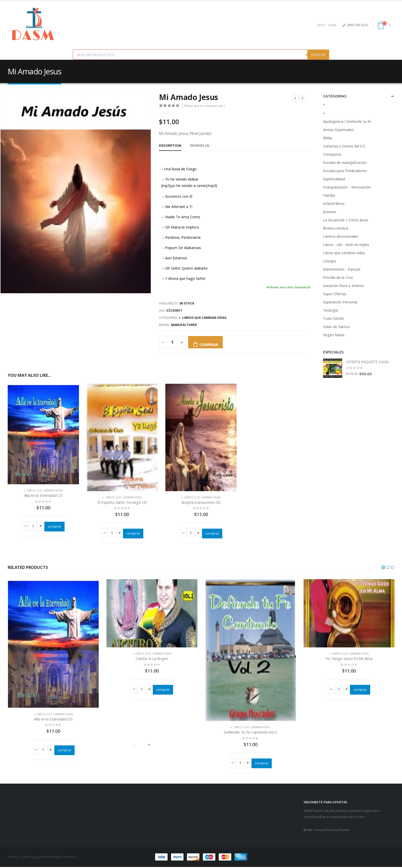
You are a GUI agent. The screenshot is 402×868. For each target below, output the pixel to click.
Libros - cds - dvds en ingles (346, 245)
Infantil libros (334, 204)
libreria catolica (336, 228)
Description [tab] (170, 145)
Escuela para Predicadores (345, 171)
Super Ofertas (335, 294)
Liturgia (329, 261)
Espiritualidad (334, 179)
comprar (209, 344)
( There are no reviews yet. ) (204, 106)
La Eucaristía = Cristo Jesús (346, 220)
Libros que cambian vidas (204, 318)
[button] (383, 568)
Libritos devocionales (341, 236)
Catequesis (332, 154)
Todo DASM (333, 318)
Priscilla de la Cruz (338, 277)
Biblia (328, 138)
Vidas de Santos (336, 327)
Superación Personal (340, 302)
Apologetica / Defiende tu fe (347, 121)
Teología (330, 310)
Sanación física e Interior (344, 286)
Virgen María (334, 335)
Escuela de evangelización (345, 162)
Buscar (318, 55)
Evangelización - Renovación (347, 187)
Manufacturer (184, 325)
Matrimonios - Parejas (342, 269)
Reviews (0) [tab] (200, 145)
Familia (329, 195)
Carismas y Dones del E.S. (344, 146)
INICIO (321, 25)
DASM (332, 25)
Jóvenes (330, 212)
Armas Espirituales (338, 130)
